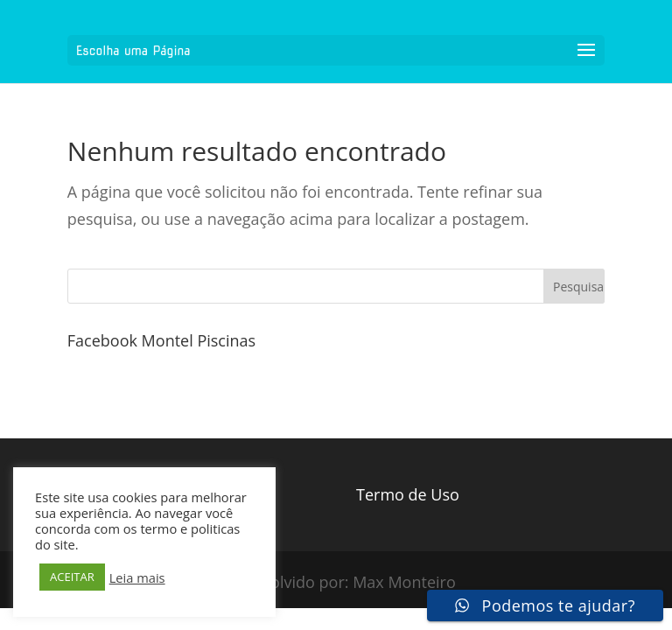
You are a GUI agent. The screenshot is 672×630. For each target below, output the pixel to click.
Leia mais (137, 577)
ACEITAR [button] (72, 577)
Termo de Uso (408, 494)
